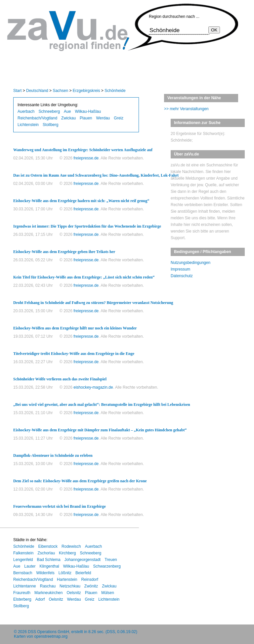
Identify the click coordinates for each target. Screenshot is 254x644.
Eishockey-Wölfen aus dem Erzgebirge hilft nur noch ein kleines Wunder (75, 328)
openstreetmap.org (51, 636)
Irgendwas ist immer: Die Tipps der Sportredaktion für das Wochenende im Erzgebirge (87, 226)
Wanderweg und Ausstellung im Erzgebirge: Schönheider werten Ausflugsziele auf (83, 150)
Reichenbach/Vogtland (37, 118)
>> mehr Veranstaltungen (186, 109)
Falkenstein (23, 553)
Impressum (180, 269)
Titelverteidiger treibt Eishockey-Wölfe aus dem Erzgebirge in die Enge (74, 354)
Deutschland (37, 91)
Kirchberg (67, 553)
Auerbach (26, 111)
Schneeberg (49, 111)
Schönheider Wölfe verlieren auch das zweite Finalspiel (60, 379)
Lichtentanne (25, 586)
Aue (67, 111)
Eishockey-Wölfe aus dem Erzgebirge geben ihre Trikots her (64, 252)
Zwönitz (91, 586)
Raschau (48, 586)
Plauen (86, 118)
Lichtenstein (28, 125)
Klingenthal (49, 566)
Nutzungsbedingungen (190, 263)
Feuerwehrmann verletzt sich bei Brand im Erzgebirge (60, 506)
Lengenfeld (23, 560)
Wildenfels (45, 573)
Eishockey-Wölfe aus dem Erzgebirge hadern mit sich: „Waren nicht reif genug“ (81, 201)
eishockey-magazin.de (93, 387)
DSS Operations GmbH (48, 632)
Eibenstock (48, 546)
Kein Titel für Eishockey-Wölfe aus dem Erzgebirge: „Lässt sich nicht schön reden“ (84, 277)
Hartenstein (67, 580)
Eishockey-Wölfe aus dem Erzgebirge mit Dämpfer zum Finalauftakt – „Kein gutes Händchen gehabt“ (100, 430)
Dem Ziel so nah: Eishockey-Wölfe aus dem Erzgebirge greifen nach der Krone (80, 481)
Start (17, 91)
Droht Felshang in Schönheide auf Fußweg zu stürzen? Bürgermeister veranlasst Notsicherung (93, 303)
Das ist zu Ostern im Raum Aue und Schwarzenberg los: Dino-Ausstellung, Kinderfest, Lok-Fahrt (96, 175)
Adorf (40, 599)
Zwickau (68, 118)
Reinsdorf (89, 580)
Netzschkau (70, 586)
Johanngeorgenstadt (83, 560)
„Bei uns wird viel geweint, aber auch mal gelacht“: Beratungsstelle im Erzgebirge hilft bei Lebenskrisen (102, 405)
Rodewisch (71, 546)
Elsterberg (22, 599)
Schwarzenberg (107, 566)
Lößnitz (65, 573)
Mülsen (108, 593)
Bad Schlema (48, 560)
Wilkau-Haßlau (88, 111)
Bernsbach (23, 573)
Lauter (30, 566)
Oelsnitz (74, 593)
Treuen (111, 560)
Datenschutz (182, 276)
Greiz (119, 118)
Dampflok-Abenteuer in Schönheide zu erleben (53, 455)
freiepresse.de (86, 158)
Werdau (103, 118)
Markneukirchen (48, 593)
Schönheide (115, 91)
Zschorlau (46, 553)
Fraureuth (22, 593)
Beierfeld (83, 573)
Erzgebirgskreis (86, 91)
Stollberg (50, 125)
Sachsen (60, 91)
